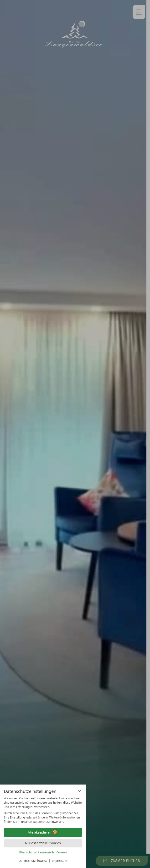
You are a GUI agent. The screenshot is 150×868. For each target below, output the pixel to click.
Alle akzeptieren (43, 832)
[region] (43, 810)
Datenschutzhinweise (33, 861)
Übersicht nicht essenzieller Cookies (43, 852)
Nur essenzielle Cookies (43, 843)
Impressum (59, 861)
